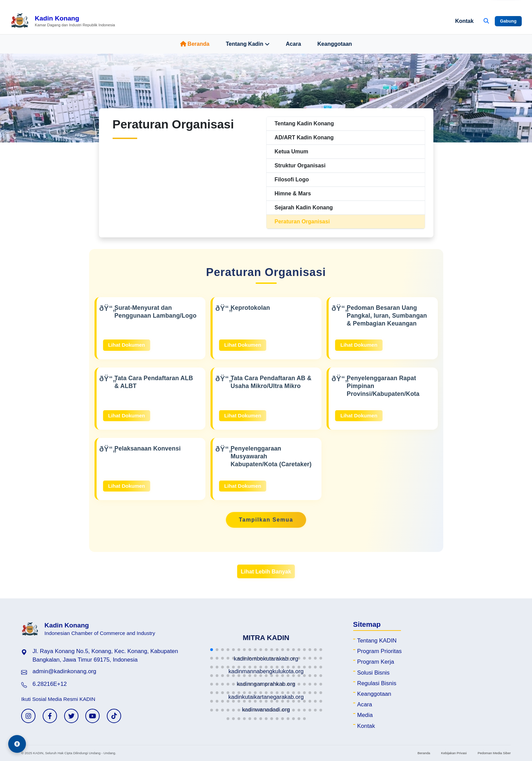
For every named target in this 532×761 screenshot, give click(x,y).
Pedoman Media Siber (494, 753)
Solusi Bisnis (373, 673)
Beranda (195, 44)
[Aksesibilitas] (17, 744)
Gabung (508, 21)
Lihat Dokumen (127, 345)
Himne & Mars (293, 193)
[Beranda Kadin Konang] (63, 21)
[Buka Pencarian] (486, 21)
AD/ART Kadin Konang (304, 137)
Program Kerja (376, 662)
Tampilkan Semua (266, 520)
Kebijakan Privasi (454, 753)
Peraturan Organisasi (302, 222)
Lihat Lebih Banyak (266, 571)
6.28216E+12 (49, 684)
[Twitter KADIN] (71, 716)
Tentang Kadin (248, 44)
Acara (293, 44)
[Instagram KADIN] (28, 716)
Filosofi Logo (292, 179)
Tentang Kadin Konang (304, 123)
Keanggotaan (335, 44)
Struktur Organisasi (300, 165)
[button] (212, 650)
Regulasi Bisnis (377, 683)
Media (365, 715)
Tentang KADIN (377, 641)
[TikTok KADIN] (114, 716)
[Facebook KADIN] (50, 716)
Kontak (464, 21)
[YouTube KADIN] (92, 716)
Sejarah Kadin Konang (304, 207)
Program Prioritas (380, 651)
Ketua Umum (292, 151)
